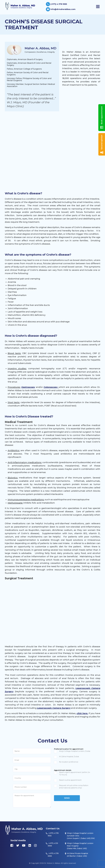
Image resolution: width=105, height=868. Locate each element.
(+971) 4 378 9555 (56, 4)
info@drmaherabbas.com (61, 9)
